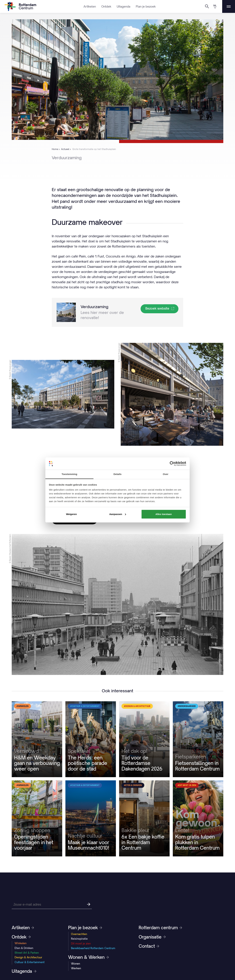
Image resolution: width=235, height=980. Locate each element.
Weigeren (71, 514)
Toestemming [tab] (69, 474)
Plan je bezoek (146, 6)
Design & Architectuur (28, 957)
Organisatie (152, 937)
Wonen (76, 964)
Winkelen (21, 943)
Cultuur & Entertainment (30, 962)
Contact (149, 946)
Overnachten (79, 934)
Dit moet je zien (81, 944)
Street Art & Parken (27, 953)
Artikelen (90, 6)
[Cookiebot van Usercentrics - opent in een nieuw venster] (172, 464)
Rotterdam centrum (160, 928)
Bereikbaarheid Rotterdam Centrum (93, 948)
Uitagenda (124, 6)
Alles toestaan (164, 514)
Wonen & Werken (88, 957)
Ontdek (106, 6)
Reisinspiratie (79, 939)
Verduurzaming (94, 307)
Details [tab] (117, 474)
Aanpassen (118, 514)
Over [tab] (166, 474)
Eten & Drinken (24, 948)
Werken (76, 968)
